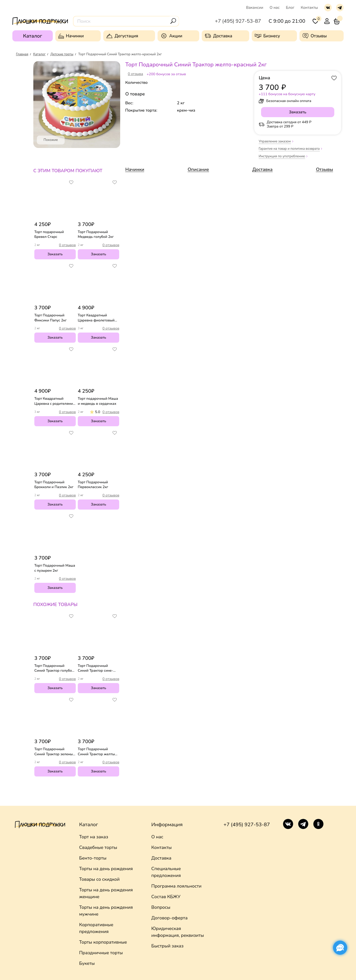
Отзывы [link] (324, 169)
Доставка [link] (262, 169)
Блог (290, 8)
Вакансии (255, 8)
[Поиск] (173, 21)
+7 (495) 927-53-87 (247, 825)
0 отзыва (135, 74)
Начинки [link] (135, 169)
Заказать (55, 254)
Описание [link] (198, 169)
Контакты (309, 8)
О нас (275, 8)
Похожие (51, 140)
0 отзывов (68, 245)
